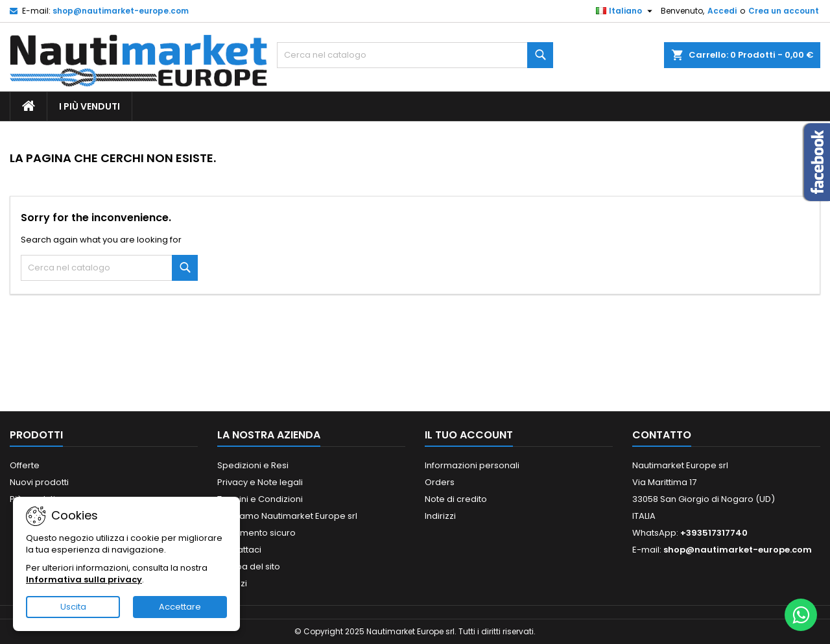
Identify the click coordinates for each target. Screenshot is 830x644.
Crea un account (784, 11)
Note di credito (456, 499)
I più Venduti (89, 106)
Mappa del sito (249, 566)
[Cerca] (415, 55)
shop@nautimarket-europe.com (121, 11)
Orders (440, 482)
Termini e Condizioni (260, 499)
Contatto (662, 435)
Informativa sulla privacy (84, 579)
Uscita (73, 607)
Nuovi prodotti (39, 482)
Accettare (180, 607)
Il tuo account (469, 435)
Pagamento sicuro (256, 533)
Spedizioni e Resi (253, 465)
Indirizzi (440, 516)
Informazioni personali (472, 465)
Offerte (25, 465)
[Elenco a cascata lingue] (626, 11)
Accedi (722, 11)
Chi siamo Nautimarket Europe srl (287, 516)
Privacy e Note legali (260, 482)
